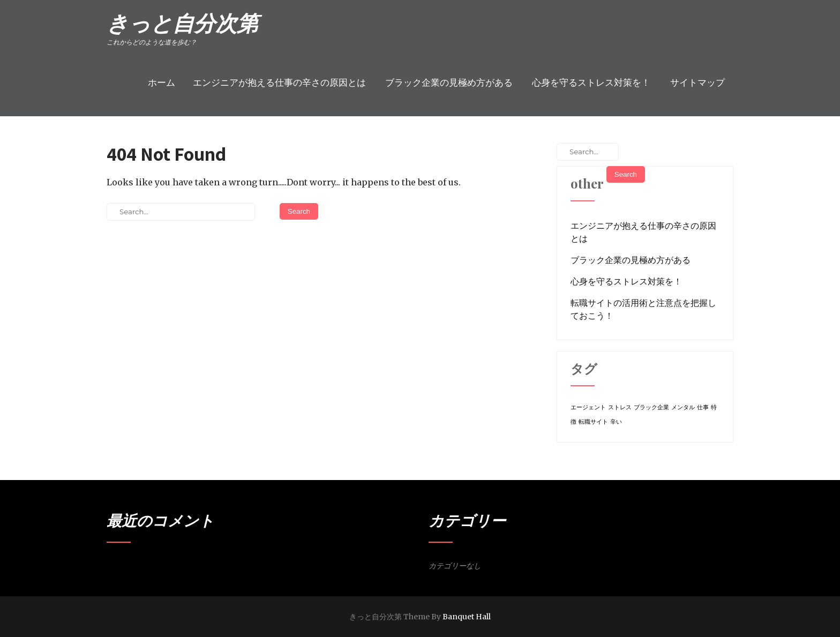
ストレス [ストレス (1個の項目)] (620, 407)
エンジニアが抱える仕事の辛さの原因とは (279, 83)
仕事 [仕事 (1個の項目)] (703, 407)
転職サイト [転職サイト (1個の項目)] (593, 422)
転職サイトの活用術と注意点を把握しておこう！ (643, 309)
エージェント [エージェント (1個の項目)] (588, 407)
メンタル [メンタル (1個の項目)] (683, 407)
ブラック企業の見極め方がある (449, 83)
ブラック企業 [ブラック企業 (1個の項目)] (651, 407)
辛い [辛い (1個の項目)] (616, 422)
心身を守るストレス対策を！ (591, 83)
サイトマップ (697, 83)
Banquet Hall (467, 617)
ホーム (162, 83)
